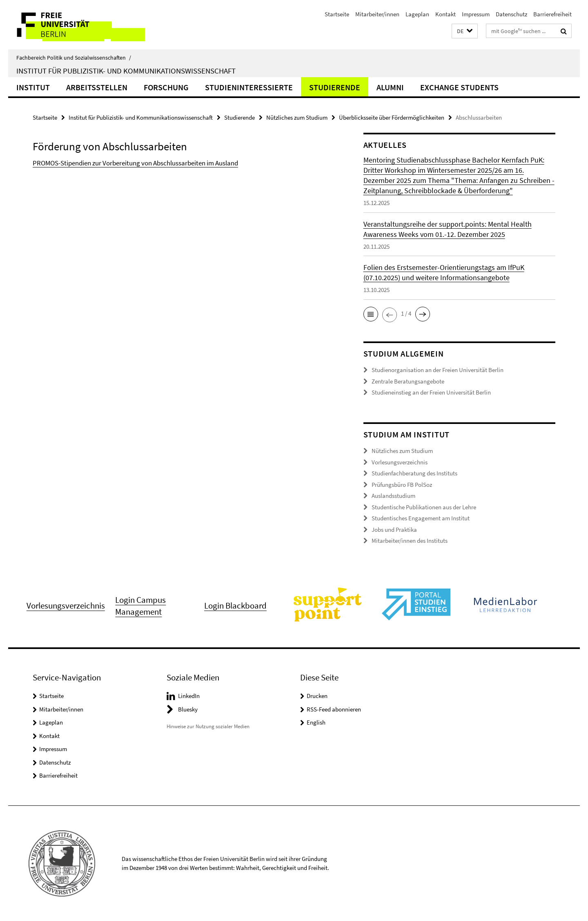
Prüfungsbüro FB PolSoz (402, 485)
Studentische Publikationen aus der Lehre (424, 507)
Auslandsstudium (393, 496)
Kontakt (445, 14)
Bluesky (188, 709)
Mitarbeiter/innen (377, 14)
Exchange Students (459, 87)
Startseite (337, 14)
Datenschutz (511, 14)
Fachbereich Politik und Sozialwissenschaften (74, 58)
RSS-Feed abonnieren (334, 709)
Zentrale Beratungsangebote (408, 381)
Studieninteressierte (249, 87)
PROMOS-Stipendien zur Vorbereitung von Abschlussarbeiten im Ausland (135, 163)
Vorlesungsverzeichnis (400, 462)
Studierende (335, 87)
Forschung (166, 87)
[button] (465, 31)
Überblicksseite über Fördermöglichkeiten (392, 117)
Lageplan (417, 14)
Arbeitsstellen (97, 87)
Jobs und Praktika (394, 530)
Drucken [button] (317, 696)
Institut (33, 87)
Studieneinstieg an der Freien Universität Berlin (431, 392)
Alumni (390, 87)
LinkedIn (189, 696)
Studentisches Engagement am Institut (421, 518)
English (316, 722)
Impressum (476, 14)
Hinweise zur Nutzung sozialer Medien (208, 726)
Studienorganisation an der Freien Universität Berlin (438, 370)
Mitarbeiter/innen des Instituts (410, 541)
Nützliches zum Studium (297, 117)
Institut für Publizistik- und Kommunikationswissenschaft (126, 71)
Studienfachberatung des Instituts (414, 473)
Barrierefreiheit (552, 14)
